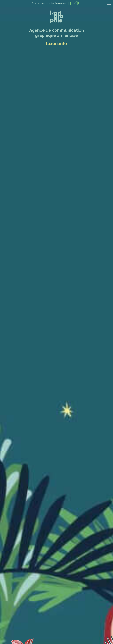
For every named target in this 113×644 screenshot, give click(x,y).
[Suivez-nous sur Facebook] (70, 3)
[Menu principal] (109, 3)
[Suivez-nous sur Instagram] (75, 3)
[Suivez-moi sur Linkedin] (79, 3)
